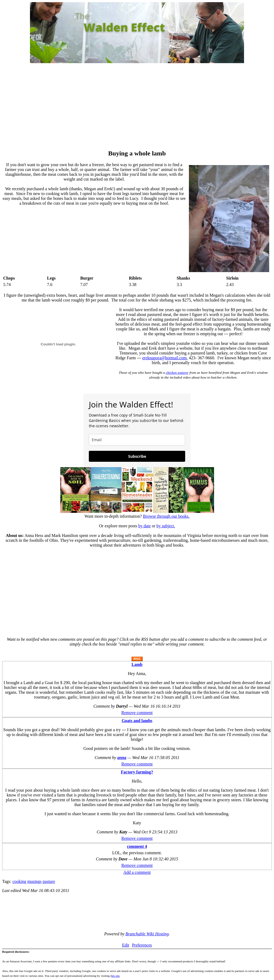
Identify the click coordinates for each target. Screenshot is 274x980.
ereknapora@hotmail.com (164, 358)
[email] (137, 440)
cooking (19, 881)
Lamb (137, 664)
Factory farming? (137, 772)
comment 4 (137, 846)
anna (122, 758)
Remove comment (137, 713)
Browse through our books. (166, 516)
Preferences (142, 945)
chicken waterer (177, 373)
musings (34, 881)
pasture (49, 881)
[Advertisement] (137, 107)
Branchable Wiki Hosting (147, 934)
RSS (137, 659)
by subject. (166, 526)
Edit (126, 945)
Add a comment (137, 872)
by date (145, 526)
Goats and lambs (137, 721)
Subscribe (137, 456)
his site (115, 976)
